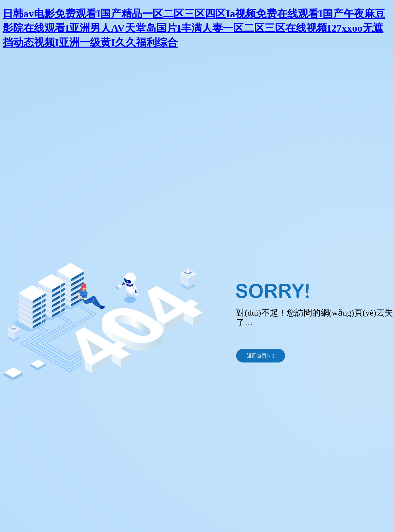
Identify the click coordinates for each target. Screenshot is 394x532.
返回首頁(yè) (261, 356)
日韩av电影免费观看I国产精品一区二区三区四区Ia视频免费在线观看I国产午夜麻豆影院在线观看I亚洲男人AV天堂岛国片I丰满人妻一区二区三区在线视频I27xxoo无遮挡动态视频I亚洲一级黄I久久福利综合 (194, 28)
